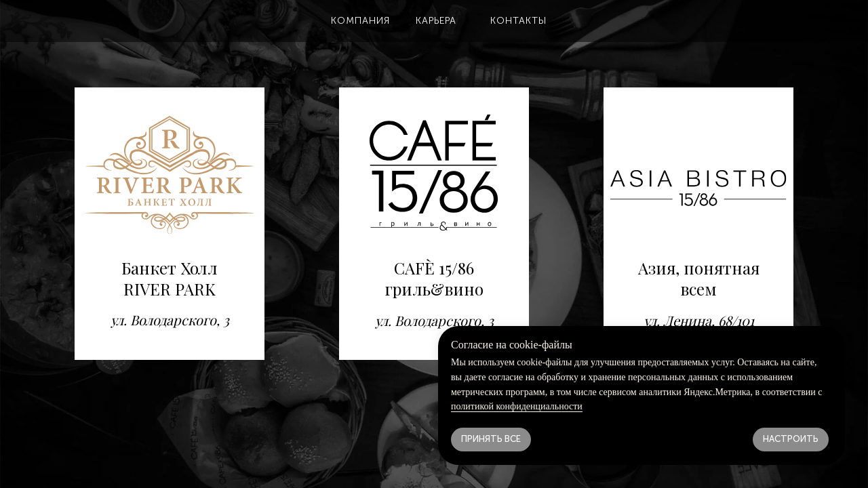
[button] (360, 21)
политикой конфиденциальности (517, 406)
